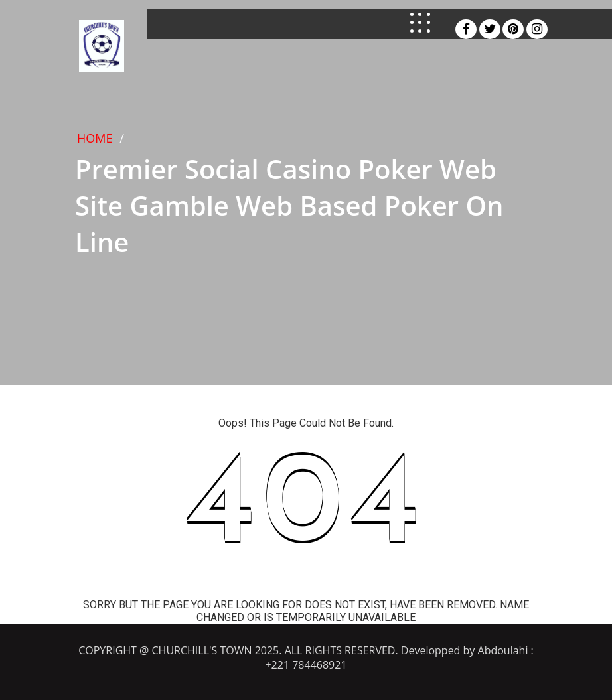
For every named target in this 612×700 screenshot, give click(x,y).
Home (95, 138)
